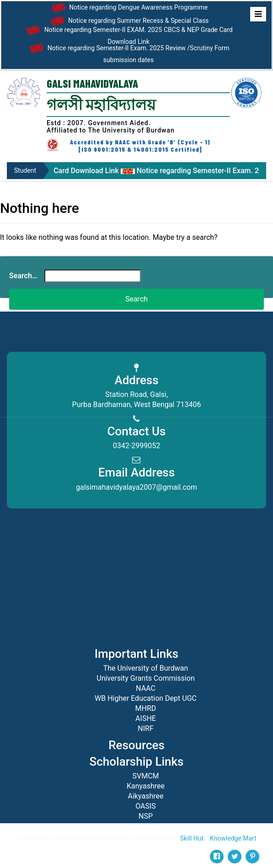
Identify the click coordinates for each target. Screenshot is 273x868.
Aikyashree (146, 796)
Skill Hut (192, 838)
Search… (23, 276)
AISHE (146, 718)
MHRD (146, 708)
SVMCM (145, 776)
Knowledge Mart (233, 838)
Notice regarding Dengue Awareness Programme (128, 8)
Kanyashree (146, 786)
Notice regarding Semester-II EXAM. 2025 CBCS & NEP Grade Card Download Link (128, 34)
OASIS (146, 806)
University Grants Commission (145, 678)
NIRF (145, 728)
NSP (146, 816)
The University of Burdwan (146, 668)
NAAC (146, 688)
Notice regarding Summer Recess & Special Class (129, 21)
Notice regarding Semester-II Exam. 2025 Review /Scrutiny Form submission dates (128, 53)
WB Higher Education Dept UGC (146, 698)
